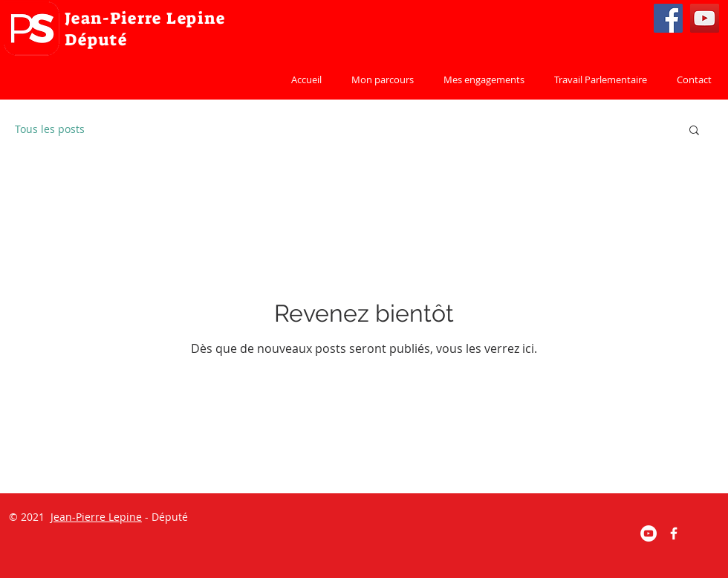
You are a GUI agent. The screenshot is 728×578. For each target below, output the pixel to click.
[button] (694, 131)
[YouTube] (705, 18)
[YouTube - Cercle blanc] (649, 533)
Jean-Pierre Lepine (96, 517)
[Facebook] (668, 18)
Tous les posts (50, 129)
